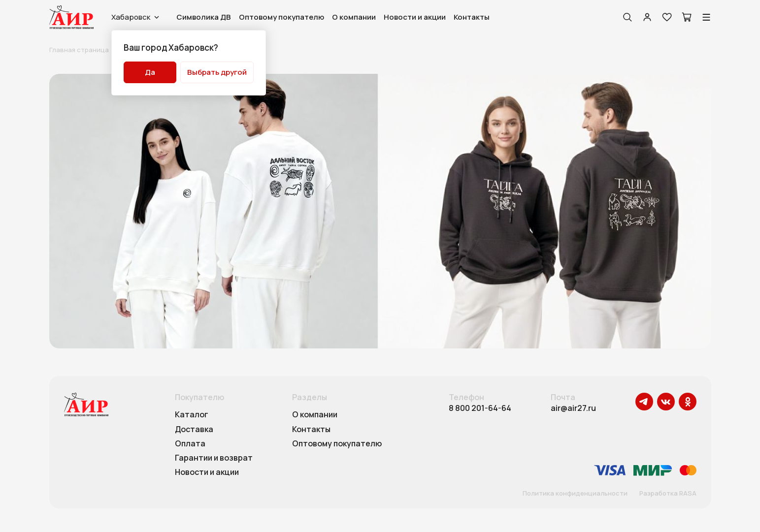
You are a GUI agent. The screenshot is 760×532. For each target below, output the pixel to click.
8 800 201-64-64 (480, 408)
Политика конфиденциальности (575, 494)
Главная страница (79, 50)
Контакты (472, 17)
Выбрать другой (217, 72)
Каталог (192, 415)
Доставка (194, 430)
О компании (354, 17)
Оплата (190, 444)
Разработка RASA (668, 494)
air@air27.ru (573, 408)
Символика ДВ (204, 17)
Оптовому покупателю (281, 17)
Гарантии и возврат (214, 458)
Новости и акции (415, 17)
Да (150, 72)
